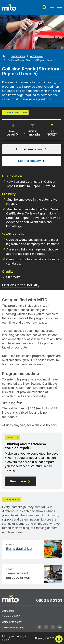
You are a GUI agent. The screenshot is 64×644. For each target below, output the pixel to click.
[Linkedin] (60, 627)
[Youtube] (53, 627)
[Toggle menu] (52, 7)
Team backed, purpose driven (18, 575)
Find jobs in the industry (21, 285)
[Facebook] (39, 627)
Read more (21, 481)
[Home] (4, 56)
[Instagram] (46, 627)
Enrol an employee (32, 149)
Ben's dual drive (19, 549)
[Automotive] (36, 56)
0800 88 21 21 (49, 600)
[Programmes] (18, 56)
